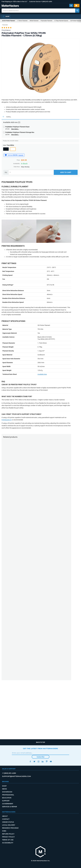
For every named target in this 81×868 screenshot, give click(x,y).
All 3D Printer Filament (9, 21)
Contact (6, 819)
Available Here (42, 374)
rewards (21, 155)
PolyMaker (6, 30)
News (4, 789)
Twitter (34, 761)
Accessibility (8, 843)
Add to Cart (66, 172)
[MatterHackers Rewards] (6, 155)
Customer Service (35, 2)
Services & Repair (9, 807)
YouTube (51, 761)
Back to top (41, 742)
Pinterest (47, 761)
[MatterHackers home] (40, 852)
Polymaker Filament (46, 21)
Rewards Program (10, 828)
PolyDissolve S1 (7, 420)
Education (7, 798)
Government (8, 804)
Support (6, 801)
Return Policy (8, 834)
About (5, 816)
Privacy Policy (8, 837)
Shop (4, 786)
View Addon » (15, 129)
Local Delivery (9, 825)
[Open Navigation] (6, 16)
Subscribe (41, 757)
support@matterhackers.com (16, 776)
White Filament (34, 21)
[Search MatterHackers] (77, 11)
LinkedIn (43, 761)
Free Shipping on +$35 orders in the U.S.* (15, 2)
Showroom (7, 792)
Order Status (8, 822)
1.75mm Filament (22, 21)
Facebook (30, 761)
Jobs (4, 831)
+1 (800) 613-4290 (46, 2)
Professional (8, 795)
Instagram (38, 761)
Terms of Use (8, 840)
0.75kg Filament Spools (61, 21)
